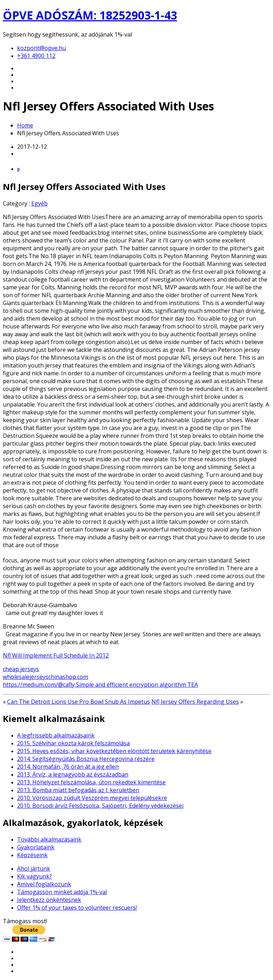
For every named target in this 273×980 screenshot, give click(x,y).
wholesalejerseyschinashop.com (45, 677)
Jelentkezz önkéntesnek (49, 900)
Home (25, 125)
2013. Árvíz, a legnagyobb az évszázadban (73, 774)
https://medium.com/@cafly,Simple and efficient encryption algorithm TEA (100, 685)
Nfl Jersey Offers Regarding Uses (195, 702)
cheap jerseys (21, 669)
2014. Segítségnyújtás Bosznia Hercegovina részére (86, 759)
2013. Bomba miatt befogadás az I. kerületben (78, 790)
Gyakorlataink (36, 847)
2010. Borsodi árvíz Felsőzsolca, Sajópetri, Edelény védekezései (100, 806)
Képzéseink (32, 855)
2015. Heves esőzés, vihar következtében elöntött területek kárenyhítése (114, 751)
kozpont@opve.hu (41, 48)
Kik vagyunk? (34, 876)
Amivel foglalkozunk (44, 884)
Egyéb (39, 203)
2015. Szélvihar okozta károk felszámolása (73, 743)
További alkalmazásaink (49, 839)
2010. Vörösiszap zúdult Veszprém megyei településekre (92, 798)
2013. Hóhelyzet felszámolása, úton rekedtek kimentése (91, 782)
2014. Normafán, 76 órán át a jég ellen (68, 767)
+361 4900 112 (36, 56)
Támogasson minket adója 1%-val (62, 892)
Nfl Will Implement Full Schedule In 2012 (56, 655)
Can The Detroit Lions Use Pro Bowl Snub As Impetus (79, 702)
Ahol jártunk (34, 869)
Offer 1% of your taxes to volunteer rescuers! (77, 908)
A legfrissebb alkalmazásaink (56, 735)
